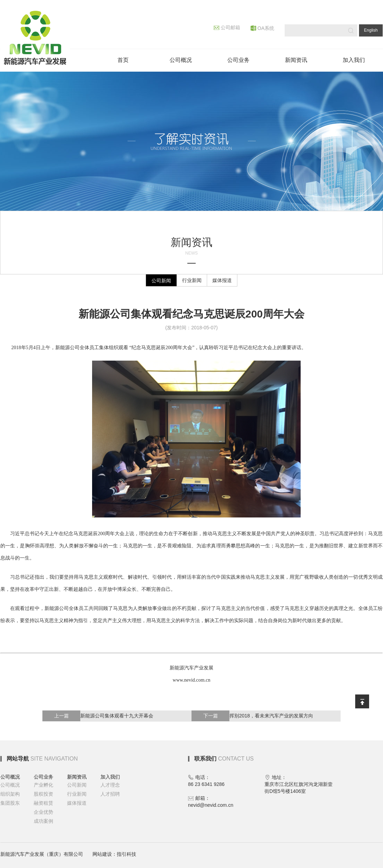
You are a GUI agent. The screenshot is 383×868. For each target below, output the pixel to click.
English (371, 30)
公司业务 (43, 777)
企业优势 (43, 812)
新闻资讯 (77, 777)
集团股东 (10, 803)
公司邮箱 (227, 27)
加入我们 (110, 777)
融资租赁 (43, 803)
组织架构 (10, 794)
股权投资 (43, 794)
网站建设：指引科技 (114, 854)
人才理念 (110, 785)
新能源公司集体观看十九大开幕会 (98, 716)
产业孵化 (43, 785)
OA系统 (262, 28)
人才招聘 (110, 794)
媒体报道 (222, 280)
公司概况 (10, 777)
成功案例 (43, 821)
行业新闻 (192, 280)
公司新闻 (161, 281)
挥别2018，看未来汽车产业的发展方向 (252, 716)
